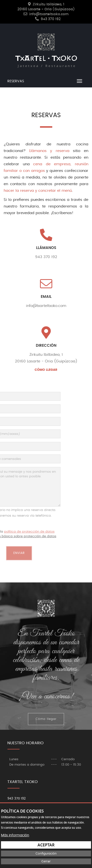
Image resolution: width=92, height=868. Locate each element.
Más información (15, 835)
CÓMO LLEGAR (46, 370)
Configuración (46, 854)
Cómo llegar (46, 719)
